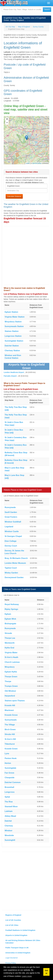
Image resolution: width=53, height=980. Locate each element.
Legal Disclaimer (12, 958)
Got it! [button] (46, 972)
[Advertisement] (26, 255)
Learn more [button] (27, 976)
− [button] (7, 123)
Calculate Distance (14, 196)
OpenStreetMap (37, 163)
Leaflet (28, 163)
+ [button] (7, 119)
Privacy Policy (11, 963)
